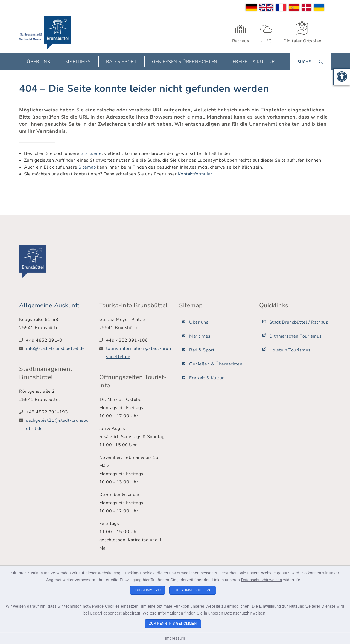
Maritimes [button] (78, 62)
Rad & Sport (202, 350)
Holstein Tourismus (290, 350)
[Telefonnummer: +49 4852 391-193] (59, 412)
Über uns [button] (38, 62)
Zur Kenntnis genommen (173, 624)
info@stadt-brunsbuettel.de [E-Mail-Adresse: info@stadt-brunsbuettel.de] (55, 348)
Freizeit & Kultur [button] (254, 62)
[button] (342, 77)
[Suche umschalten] (310, 62)
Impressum (175, 638)
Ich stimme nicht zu (193, 590)
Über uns (199, 322)
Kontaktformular (195, 174)
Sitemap (87, 167)
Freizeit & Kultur (207, 378)
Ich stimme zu (148, 590)
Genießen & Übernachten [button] (185, 62)
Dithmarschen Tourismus (296, 336)
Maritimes (200, 336)
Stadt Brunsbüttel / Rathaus (299, 322)
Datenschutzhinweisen (262, 580)
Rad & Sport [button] (122, 62)
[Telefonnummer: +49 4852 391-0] (59, 340)
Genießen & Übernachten (216, 364)
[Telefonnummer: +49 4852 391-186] (139, 340)
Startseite (91, 153)
